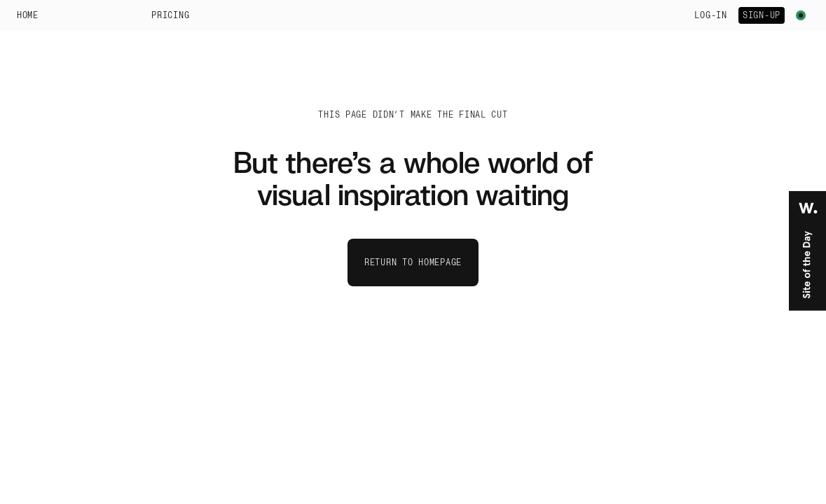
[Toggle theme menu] (801, 15)
